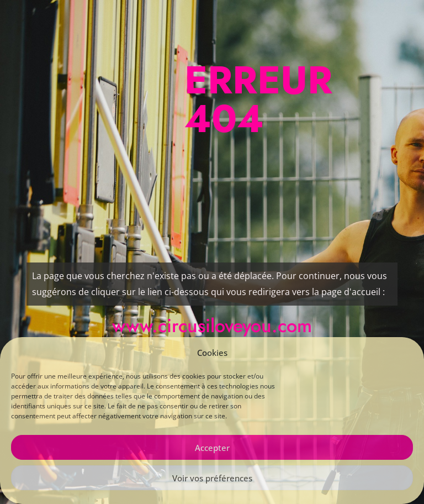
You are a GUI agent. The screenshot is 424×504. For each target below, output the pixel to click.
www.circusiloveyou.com (212, 326)
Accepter (212, 448)
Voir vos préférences (212, 478)
